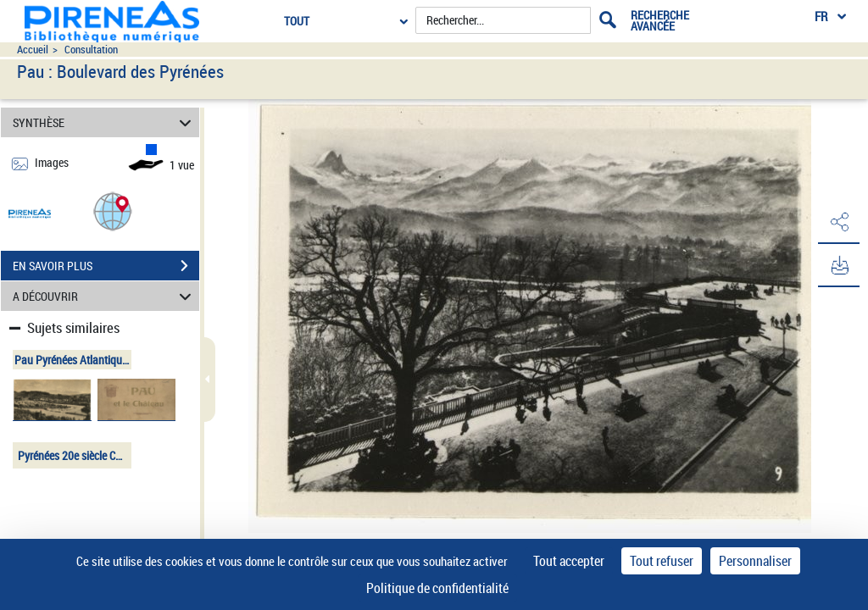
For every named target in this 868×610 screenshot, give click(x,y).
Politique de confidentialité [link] (437, 588)
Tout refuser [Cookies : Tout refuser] (662, 561)
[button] (113, 211)
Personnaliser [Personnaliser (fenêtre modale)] (755, 561)
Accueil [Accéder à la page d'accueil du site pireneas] (33, 50)
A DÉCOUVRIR (105, 296)
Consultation (91, 50)
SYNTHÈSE (105, 122)
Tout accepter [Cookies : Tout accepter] (569, 561)
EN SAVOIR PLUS (106, 266)
